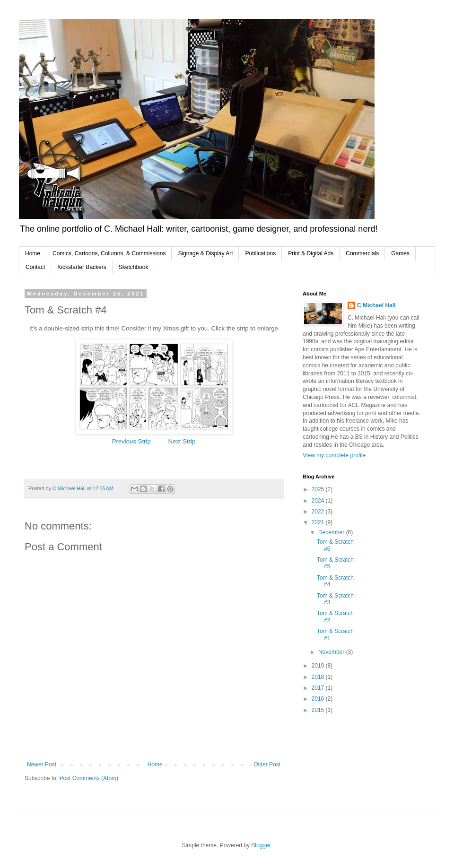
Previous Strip (131, 441)
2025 (319, 489)
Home (33, 253)
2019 (319, 666)
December (332, 532)
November (332, 652)
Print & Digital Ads (311, 253)
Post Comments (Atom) (89, 778)
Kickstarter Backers (82, 267)
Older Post (267, 764)
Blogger (261, 845)
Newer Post (42, 764)
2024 (319, 501)
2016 (319, 699)
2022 (319, 512)
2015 (319, 710)
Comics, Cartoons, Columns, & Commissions (109, 253)
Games (400, 253)
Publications (260, 253)
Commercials (362, 253)
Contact (35, 267)
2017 (319, 688)
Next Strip (182, 441)
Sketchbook (134, 267)
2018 (319, 677)
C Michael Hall (376, 305)
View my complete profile (334, 455)
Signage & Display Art (205, 253)
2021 (319, 522)
